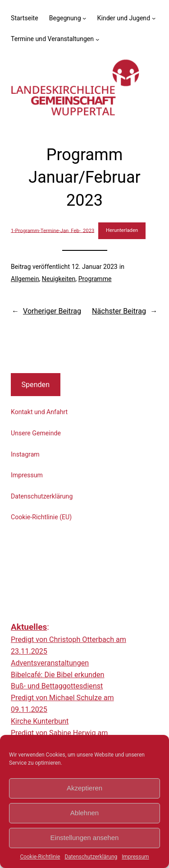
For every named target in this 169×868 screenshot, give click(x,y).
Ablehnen (84, 813)
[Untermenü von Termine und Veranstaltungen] (97, 39)
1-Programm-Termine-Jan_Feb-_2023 (53, 230)
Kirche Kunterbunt (40, 721)
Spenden (35, 385)
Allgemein (25, 279)
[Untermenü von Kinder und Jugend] (154, 18)
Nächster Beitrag (119, 311)
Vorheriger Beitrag (52, 311)
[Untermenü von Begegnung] (84, 18)
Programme (95, 279)
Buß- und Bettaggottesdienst (57, 686)
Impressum (135, 857)
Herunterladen (122, 230)
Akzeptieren (84, 788)
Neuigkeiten (59, 279)
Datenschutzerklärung (91, 857)
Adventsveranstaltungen (50, 663)
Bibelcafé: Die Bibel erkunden (57, 675)
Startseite (25, 18)
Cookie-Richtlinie (40, 857)
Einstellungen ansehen (85, 838)
